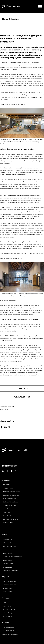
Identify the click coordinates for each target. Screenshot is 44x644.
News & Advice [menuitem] (7, 592)
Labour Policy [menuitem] (7, 616)
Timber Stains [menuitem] (7, 553)
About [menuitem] (5, 602)
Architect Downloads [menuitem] (9, 585)
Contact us (22, 388)
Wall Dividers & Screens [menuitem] (10, 519)
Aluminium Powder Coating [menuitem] (12, 557)
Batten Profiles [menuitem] (7, 543)
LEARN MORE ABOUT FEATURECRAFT (12, 104)
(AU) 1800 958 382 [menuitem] (9, 631)
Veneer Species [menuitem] (7, 567)
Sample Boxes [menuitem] (7, 588)
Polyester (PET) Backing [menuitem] (11, 571)
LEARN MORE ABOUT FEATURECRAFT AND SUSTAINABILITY (20, 319)
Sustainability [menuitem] (7, 606)
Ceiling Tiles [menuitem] (6, 512)
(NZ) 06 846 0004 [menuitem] (9, 627)
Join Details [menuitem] (6, 485)
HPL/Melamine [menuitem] (7, 539)
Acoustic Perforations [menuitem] (10, 550)
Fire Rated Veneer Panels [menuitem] (11, 495)
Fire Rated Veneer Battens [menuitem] (11, 502)
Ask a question (22, 397)
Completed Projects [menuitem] (9, 581)
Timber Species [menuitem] (7, 560)
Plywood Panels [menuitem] (8, 488)
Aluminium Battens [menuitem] (9, 505)
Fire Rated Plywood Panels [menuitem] (11, 492)
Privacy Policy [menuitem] (7, 613)
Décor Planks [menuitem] (7, 509)
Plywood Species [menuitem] (8, 564)
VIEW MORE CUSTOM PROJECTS (11, 258)
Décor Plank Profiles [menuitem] (9, 546)
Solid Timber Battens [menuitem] (9, 498)
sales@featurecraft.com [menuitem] (10, 634)
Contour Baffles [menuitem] (8, 523)
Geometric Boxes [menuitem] (8, 516)
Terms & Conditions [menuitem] (9, 609)
